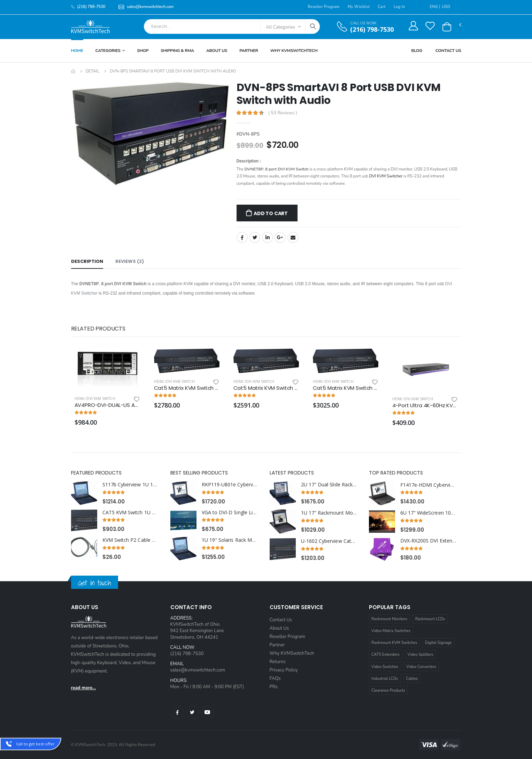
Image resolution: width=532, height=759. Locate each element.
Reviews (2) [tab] (130, 261)
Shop (143, 51)
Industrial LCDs (385, 679)
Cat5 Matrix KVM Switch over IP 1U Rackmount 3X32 (266, 388)
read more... (84, 688)
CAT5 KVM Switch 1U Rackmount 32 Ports (130, 513)
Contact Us (448, 51)
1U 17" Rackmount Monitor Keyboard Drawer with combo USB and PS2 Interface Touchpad (329, 513)
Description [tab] (87, 261)
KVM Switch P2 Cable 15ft (130, 540)
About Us (217, 51)
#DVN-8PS (248, 134)
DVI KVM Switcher (386, 176)
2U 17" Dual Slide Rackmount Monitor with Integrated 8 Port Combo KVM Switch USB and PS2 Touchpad (329, 485)
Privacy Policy (284, 670)
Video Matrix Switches (391, 631)
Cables (412, 679)
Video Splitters (421, 655)
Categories (108, 51)
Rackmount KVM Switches (394, 643)
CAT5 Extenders (385, 655)
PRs (274, 687)
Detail (92, 71)
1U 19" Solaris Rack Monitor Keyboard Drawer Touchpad (230, 540)
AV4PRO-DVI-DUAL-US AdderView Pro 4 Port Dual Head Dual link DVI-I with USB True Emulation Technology (107, 405)
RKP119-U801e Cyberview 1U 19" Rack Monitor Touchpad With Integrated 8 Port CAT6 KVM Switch (230, 485)
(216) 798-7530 (372, 29)
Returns (278, 662)
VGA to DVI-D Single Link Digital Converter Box (230, 513)
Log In (399, 7)
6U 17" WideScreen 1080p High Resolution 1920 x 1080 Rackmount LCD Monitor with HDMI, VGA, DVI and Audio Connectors (428, 513)
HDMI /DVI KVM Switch (95, 399)
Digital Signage (438, 643)
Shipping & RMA (177, 51)
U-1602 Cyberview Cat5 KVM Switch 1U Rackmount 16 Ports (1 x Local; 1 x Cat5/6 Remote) (329, 541)
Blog (417, 51)
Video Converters (421, 667)
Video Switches (385, 667)
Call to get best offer (35, 744)
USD (446, 7)
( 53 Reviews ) (283, 113)
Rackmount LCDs (430, 619)
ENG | (431, 7)
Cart (382, 7)
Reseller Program (324, 7)
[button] (447, 27)
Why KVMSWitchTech (294, 51)
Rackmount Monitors (389, 619)
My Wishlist (359, 7)
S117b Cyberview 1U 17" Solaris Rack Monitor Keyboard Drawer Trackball (130, 485)
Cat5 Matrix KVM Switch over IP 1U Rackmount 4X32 (346, 388)
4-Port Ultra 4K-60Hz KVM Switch (425, 405)
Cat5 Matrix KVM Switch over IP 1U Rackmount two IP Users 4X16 (187, 388)
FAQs (275, 678)
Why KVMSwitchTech (292, 653)
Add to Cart (271, 213)
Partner (249, 51)
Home (77, 51)
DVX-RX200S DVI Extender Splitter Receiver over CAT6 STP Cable (428, 541)
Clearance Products (388, 690)
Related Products (98, 329)
